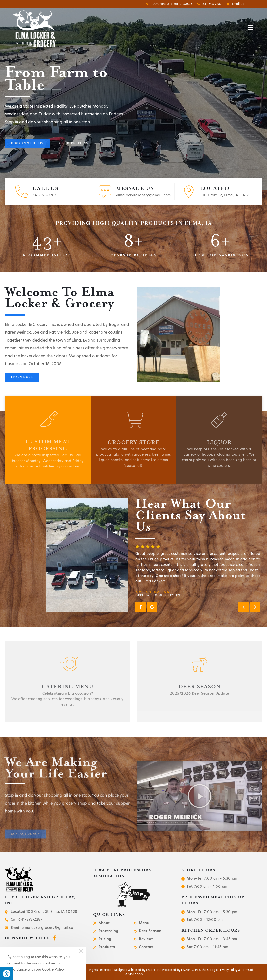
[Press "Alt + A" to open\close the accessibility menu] (7, 973)
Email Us (235, 4)
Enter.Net (153, 970)
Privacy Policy (228, 970)
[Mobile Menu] (251, 28)
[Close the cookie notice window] (81, 952)
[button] (27, 151)
